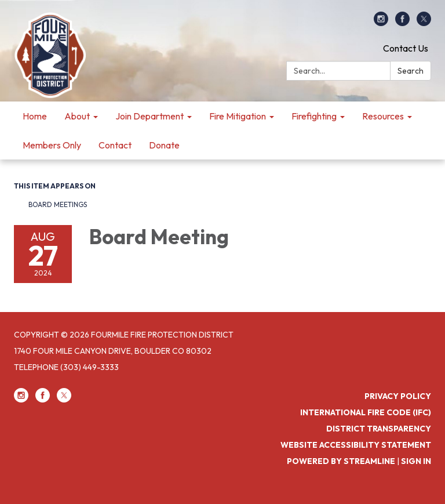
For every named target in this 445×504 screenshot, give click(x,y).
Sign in (416, 461)
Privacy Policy (398, 396)
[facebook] (402, 23)
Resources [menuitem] (383, 116)
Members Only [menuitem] (52, 145)
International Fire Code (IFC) (366, 412)
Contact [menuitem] (115, 145)
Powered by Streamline (341, 461)
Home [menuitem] (35, 116)
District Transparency (379, 429)
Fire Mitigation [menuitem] (238, 116)
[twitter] (424, 23)
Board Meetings (58, 204)
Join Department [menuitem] (149, 116)
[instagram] (381, 23)
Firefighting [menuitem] (314, 116)
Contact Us (406, 48)
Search (411, 71)
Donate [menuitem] (164, 145)
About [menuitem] (77, 116)
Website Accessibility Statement (356, 445)
